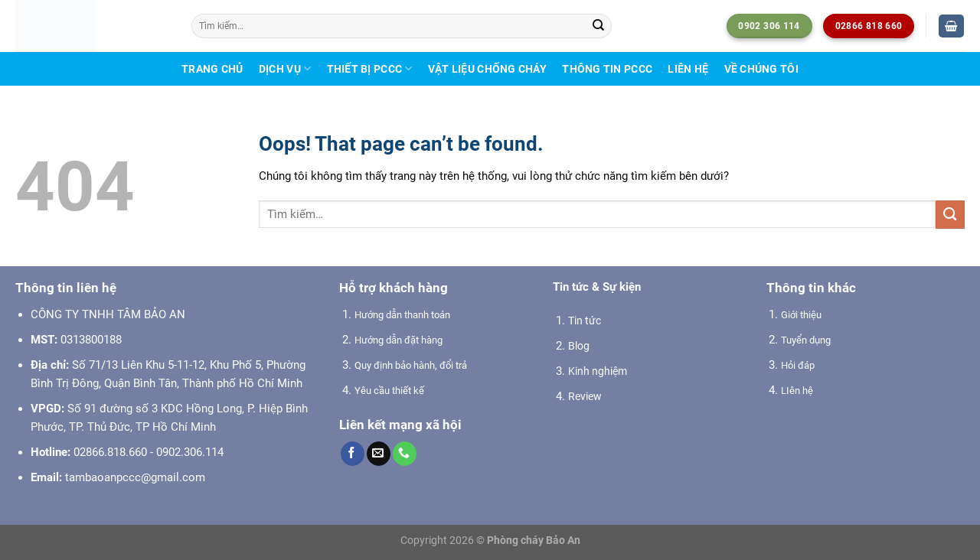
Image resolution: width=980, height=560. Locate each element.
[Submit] (599, 26)
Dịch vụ (285, 68)
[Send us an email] (379, 454)
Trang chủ (212, 69)
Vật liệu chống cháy (487, 69)
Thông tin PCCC (607, 69)
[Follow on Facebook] (353, 454)
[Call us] (405, 454)
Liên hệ (688, 69)
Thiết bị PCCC (370, 68)
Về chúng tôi (761, 69)
